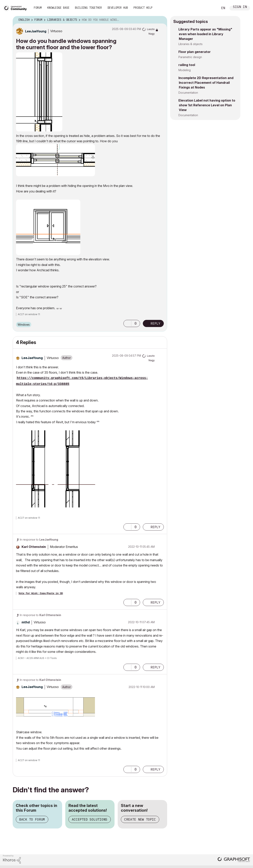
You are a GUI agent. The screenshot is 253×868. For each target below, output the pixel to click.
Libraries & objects (190, 44)
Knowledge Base (58, 8)
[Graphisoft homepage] (234, 860)
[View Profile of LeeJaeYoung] (36, 31)
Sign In (240, 7)
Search (211, 8)
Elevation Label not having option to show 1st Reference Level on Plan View (207, 105)
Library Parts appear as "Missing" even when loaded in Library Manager (205, 34)
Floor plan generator (195, 52)
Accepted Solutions (90, 819)
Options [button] (162, 20)
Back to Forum (32, 819)
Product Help (143, 8)
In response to (39, 540)
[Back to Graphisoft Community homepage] (16, 8)
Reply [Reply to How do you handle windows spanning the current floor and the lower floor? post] (155, 323)
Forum (38, 8)
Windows (24, 325)
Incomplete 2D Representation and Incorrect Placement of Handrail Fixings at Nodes (206, 83)
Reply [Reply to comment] (155, 527)
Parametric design (190, 57)
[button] (39, 92)
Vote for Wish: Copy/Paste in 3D (41, 594)
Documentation (188, 93)
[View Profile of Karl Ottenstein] (34, 547)
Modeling (185, 70)
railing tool (187, 65)
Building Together (88, 8)
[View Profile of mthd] (26, 622)
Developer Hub (118, 8)
